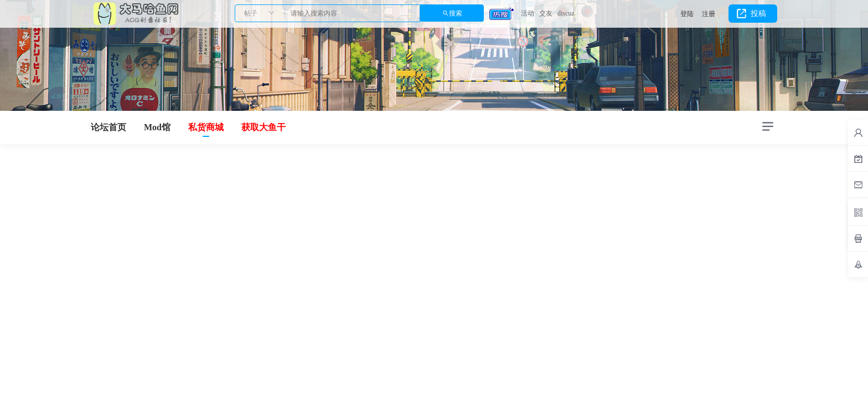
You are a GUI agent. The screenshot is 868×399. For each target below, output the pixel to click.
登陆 (687, 14)
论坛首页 (108, 127)
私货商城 (206, 127)
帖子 (251, 13)
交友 (546, 13)
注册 (709, 14)
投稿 (758, 14)
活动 (528, 13)
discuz (566, 13)
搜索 (456, 13)
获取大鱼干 (263, 127)
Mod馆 (157, 127)
